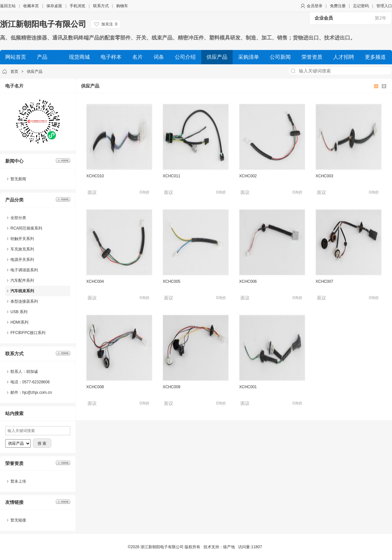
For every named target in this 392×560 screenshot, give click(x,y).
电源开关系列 (22, 260)
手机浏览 (77, 6)
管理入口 (384, 6)
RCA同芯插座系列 (26, 228)
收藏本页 (31, 6)
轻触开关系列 (22, 239)
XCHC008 (95, 387)
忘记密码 (361, 6)
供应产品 (35, 72)
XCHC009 (171, 387)
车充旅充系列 (22, 249)
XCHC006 (248, 281)
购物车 (122, 6)
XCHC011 (171, 176)
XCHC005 (171, 281)
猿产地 (229, 547)
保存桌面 (54, 6)
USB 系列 (19, 312)
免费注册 (338, 6)
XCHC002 (248, 176)
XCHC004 (95, 281)
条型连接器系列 (24, 301)
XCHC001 (248, 387)
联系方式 (101, 6)
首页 (14, 72)
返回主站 (8, 6)
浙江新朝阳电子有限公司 (43, 24)
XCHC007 (324, 281)
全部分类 (18, 218)
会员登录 (315, 6)
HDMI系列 (19, 322)
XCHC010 (95, 176)
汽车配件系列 (22, 280)
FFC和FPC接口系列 (28, 333)
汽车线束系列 (22, 291)
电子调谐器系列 (24, 270)
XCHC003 (324, 176)
